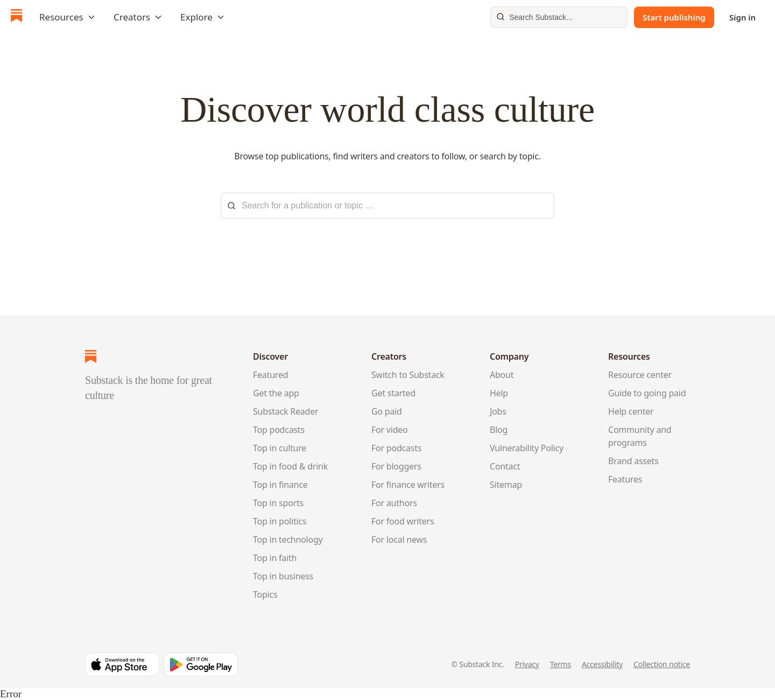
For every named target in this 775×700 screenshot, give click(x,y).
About (502, 375)
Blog (499, 430)
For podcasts (396, 448)
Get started (393, 393)
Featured (270, 375)
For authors (394, 503)
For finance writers (408, 485)
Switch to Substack (408, 375)
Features (625, 479)
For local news (399, 540)
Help (499, 393)
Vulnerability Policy (527, 448)
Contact (505, 466)
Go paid (387, 411)
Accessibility (602, 664)
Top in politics (280, 521)
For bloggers (396, 466)
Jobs (498, 411)
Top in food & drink (290, 466)
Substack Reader (286, 411)
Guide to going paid (647, 393)
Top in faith (275, 558)
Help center (631, 411)
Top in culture (280, 448)
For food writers (403, 521)
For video (390, 430)
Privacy (527, 664)
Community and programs (640, 436)
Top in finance (280, 485)
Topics (265, 594)
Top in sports (278, 503)
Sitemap (506, 485)
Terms (561, 664)
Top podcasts (279, 430)
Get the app (276, 393)
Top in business (283, 576)
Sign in (742, 17)
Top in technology (288, 540)
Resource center (640, 375)
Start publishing (674, 17)
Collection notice (662, 664)
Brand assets (633, 461)
